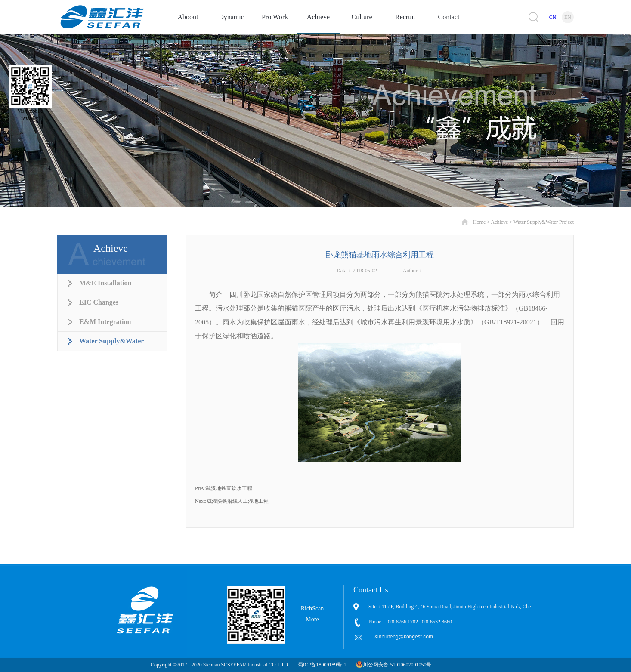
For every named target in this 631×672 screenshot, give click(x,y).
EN (568, 17)
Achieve (499, 222)
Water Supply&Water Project (544, 222)
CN (553, 17)
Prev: (224, 488)
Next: (232, 501)
